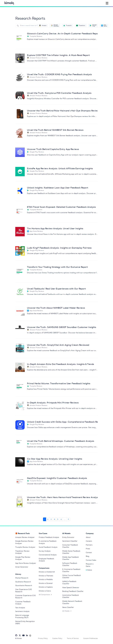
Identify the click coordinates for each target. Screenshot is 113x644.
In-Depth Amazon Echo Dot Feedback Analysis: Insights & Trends (60, 364)
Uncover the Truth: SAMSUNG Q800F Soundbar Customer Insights (62, 327)
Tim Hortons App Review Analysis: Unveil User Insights (55, 228)
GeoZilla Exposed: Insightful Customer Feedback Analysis (57, 478)
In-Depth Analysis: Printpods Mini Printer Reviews (53, 403)
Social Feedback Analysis (48, 547)
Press (88, 549)
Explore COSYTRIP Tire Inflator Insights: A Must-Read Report (58, 55)
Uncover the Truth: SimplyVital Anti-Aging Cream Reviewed (58, 345)
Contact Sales (91, 560)
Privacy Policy (43, 638)
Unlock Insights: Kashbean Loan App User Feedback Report (58, 188)
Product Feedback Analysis (49, 537)
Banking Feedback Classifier (73, 591)
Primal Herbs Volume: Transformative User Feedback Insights (59, 383)
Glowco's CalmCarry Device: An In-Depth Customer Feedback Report (62, 34)
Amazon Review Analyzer (25, 537)
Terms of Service (73, 638)
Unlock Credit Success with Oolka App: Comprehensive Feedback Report (62, 422)
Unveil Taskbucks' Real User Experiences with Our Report (56, 289)
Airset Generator (22, 567)
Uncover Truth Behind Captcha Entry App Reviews (53, 149)
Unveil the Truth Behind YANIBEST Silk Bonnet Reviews (55, 130)
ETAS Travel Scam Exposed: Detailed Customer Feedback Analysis (61, 207)
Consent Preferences (90, 638)
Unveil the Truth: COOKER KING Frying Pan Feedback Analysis (59, 74)
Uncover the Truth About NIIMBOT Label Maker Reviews (56, 308)
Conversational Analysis (48, 555)
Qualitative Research (23, 582)
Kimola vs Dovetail (46, 583)
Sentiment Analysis (22, 611)
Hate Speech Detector (71, 588)
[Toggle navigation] (107, 3)
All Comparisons (45, 595)
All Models (67, 611)
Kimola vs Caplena (46, 587)
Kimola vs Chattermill (47, 572)
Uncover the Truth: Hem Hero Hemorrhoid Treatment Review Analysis (62, 497)
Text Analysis (20, 608)
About (88, 537)
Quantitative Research (24, 586)
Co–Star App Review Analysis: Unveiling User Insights (55, 459)
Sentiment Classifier (70, 541)
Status (89, 570)
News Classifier (68, 607)
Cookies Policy (57, 638)
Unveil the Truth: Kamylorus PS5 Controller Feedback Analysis (59, 93)
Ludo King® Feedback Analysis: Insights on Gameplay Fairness (59, 248)
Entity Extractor (68, 537)
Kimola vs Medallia (46, 579)
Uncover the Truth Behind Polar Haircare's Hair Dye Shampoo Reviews (62, 111)
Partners (89, 545)
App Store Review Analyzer (26, 563)
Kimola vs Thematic (46, 576)
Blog (87, 556)
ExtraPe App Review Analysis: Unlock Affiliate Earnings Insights (60, 168)
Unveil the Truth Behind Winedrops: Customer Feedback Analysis (61, 441)
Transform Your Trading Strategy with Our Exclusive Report (57, 267)
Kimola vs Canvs (45, 591)
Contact (89, 553)
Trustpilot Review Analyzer (25, 547)
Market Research (22, 578)
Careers (89, 541)
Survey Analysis (45, 551)
